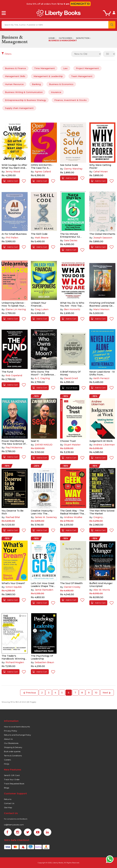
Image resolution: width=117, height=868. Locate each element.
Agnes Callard (43, 172)
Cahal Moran (101, 172)
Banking (36, 84)
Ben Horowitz (72, 309)
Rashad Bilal (13, 517)
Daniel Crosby (72, 587)
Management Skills (15, 76)
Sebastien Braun (44, 662)
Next (107, 693)
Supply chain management (19, 108)
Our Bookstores (11, 743)
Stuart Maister (72, 445)
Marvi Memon (101, 309)
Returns (8, 799)
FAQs (7, 764)
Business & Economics (61, 84)
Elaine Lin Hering (16, 309)
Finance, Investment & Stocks (70, 100)
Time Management (45, 68)
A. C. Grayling (42, 378)
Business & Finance (15, 68)
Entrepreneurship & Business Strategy (25, 100)
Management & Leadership (48, 76)
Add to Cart (11, 181)
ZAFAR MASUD (44, 445)
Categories (65, 38)
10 (96, 693)
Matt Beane (42, 238)
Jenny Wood (13, 172)
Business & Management (63, 41)
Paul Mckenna (14, 448)
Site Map (8, 807)
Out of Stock (70, 388)
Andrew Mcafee (73, 517)
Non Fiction (83, 38)
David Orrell (71, 378)
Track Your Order (12, 779)
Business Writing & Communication (24, 92)
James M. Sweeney (46, 517)
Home (52, 38)
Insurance (56, 92)
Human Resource (14, 84)
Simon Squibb (14, 587)
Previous (30, 693)
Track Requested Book (14, 784)
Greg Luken (42, 309)
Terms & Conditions (13, 756)
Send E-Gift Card (12, 775)
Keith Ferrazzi (101, 378)
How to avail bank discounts (17, 727)
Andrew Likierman (104, 445)
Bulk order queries (12, 751)
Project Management (87, 68)
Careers (7, 760)
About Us (8, 739)
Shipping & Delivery (13, 747)
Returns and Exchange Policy (18, 735)
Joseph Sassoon (103, 238)
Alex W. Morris (102, 590)
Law (65, 68)
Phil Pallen (12, 238)
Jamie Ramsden (44, 590)
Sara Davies (71, 240)
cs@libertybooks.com (14, 825)
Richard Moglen (15, 662)
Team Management (82, 76)
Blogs (7, 788)
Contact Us (9, 803)
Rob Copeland (14, 375)
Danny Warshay (73, 169)
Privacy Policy (11, 731)
